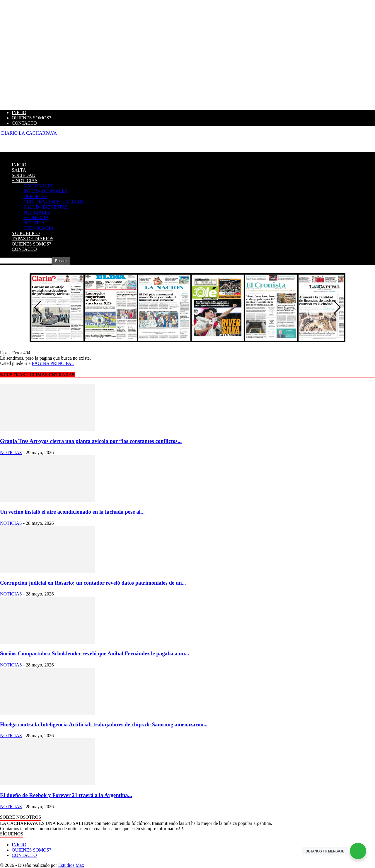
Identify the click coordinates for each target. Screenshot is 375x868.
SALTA (19, 170)
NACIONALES (38, 186)
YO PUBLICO (26, 233)
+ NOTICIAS (25, 181)
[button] (337, 307)
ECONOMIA (36, 218)
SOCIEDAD (24, 175)
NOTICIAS (11, 452)
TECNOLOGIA (39, 228)
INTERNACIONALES (45, 191)
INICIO (19, 112)
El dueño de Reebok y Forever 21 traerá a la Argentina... (66, 795)
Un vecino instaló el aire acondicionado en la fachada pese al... (72, 512)
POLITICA (34, 223)
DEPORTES (35, 196)
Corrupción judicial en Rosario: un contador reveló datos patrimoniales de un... (93, 583)
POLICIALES (37, 212)
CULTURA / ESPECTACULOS (54, 202)
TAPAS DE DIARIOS (33, 239)
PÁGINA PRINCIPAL (53, 363)
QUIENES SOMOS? (31, 118)
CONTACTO (24, 123)
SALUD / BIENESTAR (46, 207)
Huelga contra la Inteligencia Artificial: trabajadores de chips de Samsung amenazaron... (104, 724)
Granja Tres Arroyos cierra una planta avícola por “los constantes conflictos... (91, 441)
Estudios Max (71, 865)
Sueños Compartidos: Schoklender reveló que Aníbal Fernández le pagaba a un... (94, 653)
